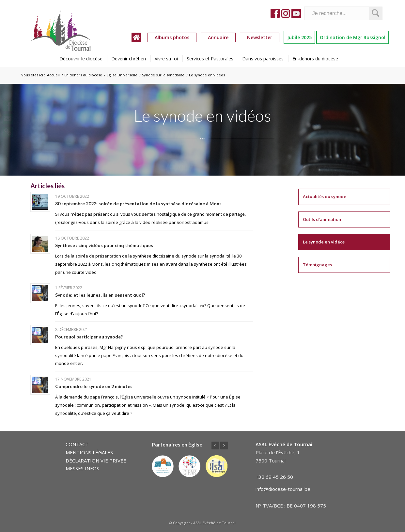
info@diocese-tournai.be (283, 489)
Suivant (224, 446)
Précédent (215, 446)
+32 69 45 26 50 (274, 477)
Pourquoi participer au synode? (89, 337)
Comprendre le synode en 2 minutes (94, 386)
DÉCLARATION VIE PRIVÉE (96, 461)
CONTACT (77, 444)
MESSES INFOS (82, 468)
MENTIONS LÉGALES (89, 452)
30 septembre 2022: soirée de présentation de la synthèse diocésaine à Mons (138, 203)
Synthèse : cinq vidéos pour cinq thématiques (104, 245)
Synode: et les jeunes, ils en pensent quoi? (100, 295)
